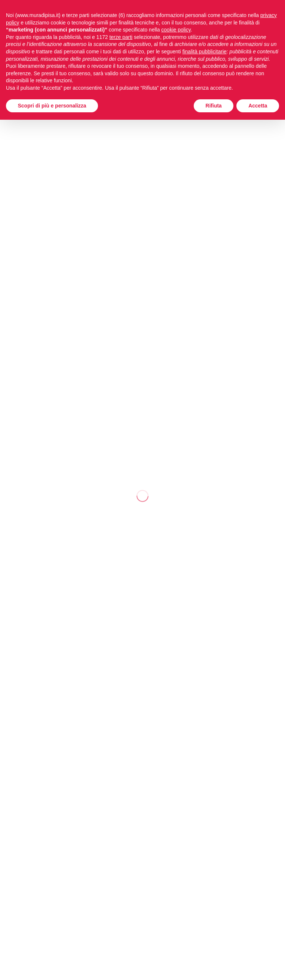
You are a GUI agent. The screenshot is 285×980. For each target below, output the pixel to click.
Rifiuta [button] (214, 106)
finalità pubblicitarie (204, 52)
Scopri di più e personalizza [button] (52, 106)
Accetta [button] (258, 106)
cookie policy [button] (176, 30)
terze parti (121, 37)
